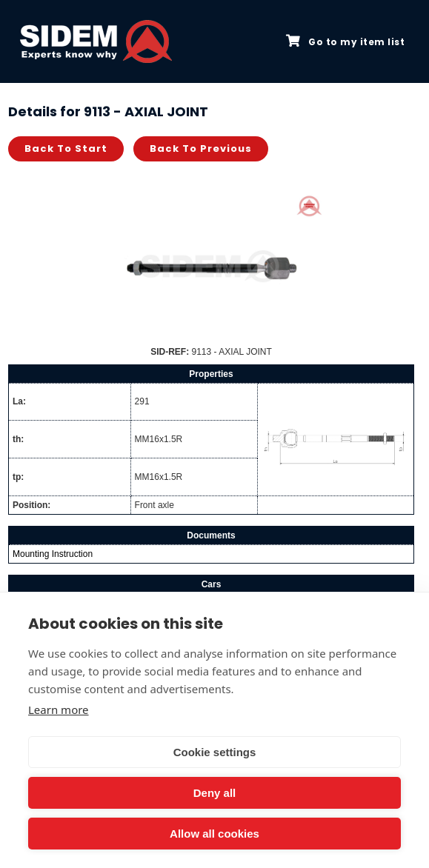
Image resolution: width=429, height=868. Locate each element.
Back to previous (201, 148)
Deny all (215, 793)
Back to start (66, 148)
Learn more (59, 710)
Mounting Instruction (53, 554)
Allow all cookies (214, 834)
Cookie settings (215, 752)
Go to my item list (345, 41)
